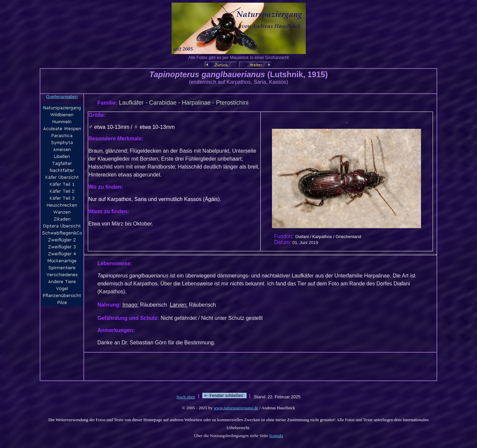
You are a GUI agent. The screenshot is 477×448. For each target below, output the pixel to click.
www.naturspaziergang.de (236, 408)
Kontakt (276, 436)
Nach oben (186, 397)
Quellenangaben (62, 97)
